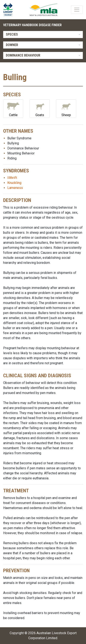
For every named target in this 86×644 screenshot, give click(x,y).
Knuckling (14, 183)
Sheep (66, 108)
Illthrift (12, 178)
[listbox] (43, 35)
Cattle (13, 108)
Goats (40, 108)
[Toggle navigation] (77, 10)
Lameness (15, 188)
